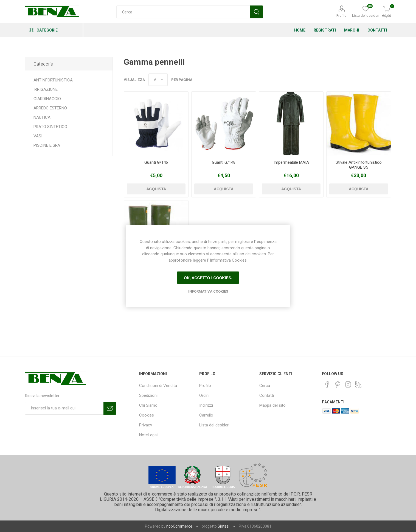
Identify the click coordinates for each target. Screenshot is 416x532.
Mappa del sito (272, 405)
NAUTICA (42, 117)
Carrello (206, 415)
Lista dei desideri (214, 425)
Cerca (265, 386)
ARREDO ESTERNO (50, 108)
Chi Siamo (148, 405)
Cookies (147, 415)
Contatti (267, 395)
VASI (38, 136)
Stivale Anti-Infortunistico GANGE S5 (359, 165)
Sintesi (224, 526)
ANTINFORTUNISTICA (53, 80)
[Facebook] (327, 384)
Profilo (341, 15)
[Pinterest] (338, 384)
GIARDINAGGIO (47, 99)
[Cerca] (183, 12)
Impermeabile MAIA (291, 162)
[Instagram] (348, 384)
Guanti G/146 (156, 162)
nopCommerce (179, 526)
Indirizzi (206, 405)
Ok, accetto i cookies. (208, 278)
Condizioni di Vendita (158, 386)
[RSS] (358, 384)
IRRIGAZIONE (46, 89)
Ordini (204, 395)
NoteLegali (149, 435)
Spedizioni (148, 395)
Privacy (146, 425)
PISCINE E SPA (47, 145)
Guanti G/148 (224, 162)
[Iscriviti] (64, 408)
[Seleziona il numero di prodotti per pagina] (158, 80)
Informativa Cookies (208, 291)
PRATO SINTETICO (50, 127)
